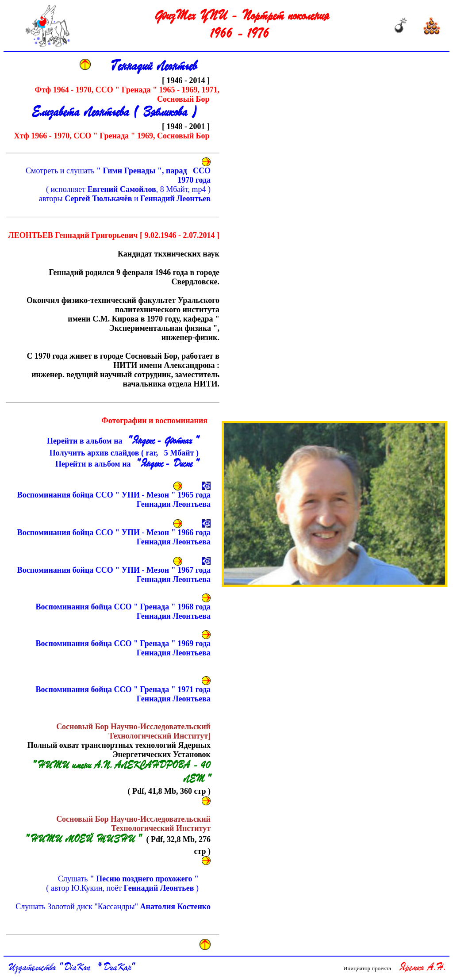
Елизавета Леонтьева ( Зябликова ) (114, 113)
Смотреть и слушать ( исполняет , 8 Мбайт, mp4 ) (118, 185)
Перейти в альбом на (122, 441)
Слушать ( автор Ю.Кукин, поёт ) (122, 883)
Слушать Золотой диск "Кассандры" (113, 907)
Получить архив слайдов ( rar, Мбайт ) (120, 453)
